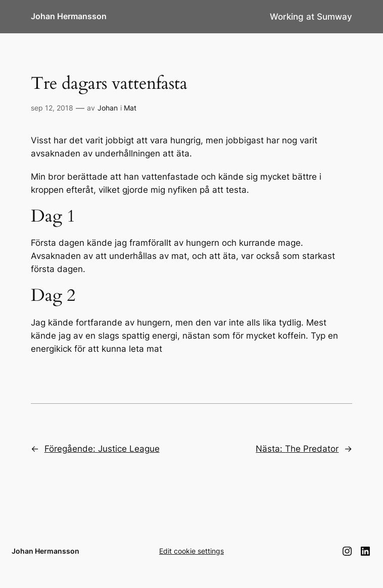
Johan (108, 108)
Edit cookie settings (191, 551)
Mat (130, 108)
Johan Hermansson (69, 16)
